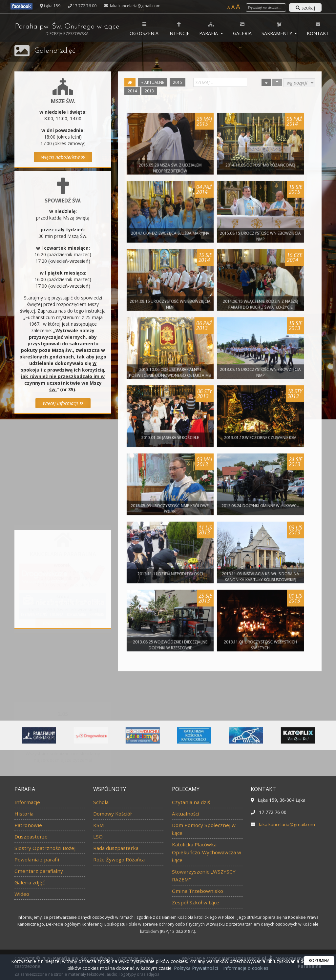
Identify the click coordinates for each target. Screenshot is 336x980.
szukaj (305, 8)
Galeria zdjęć (55, 51)
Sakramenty (282, 29)
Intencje (183, 29)
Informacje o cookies (246, 968)
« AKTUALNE (153, 82)
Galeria (247, 29)
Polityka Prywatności (195, 968)
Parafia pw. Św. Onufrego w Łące (69, 29)
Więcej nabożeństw (63, 157)
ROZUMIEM (319, 961)
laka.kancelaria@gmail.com (135, 6)
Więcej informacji (63, 403)
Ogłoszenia (148, 29)
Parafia (213, 29)
